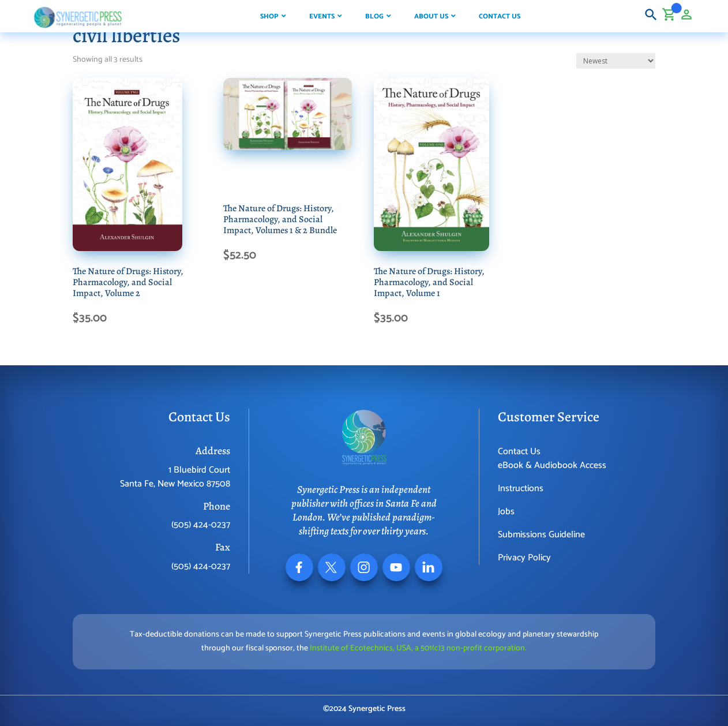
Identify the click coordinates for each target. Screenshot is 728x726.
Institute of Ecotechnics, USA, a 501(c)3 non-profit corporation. (418, 648)
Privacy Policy (524, 558)
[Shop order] (616, 61)
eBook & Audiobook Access (552, 465)
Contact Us (519, 452)
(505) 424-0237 (201, 525)
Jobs (506, 512)
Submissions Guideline (541, 535)
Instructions (521, 489)
